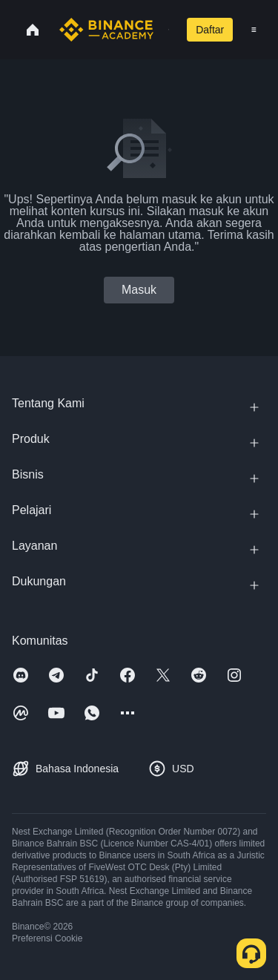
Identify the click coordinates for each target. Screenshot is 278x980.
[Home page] (106, 30)
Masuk (139, 290)
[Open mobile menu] (254, 30)
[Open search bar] (164, 30)
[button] (254, 30)
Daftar (210, 30)
